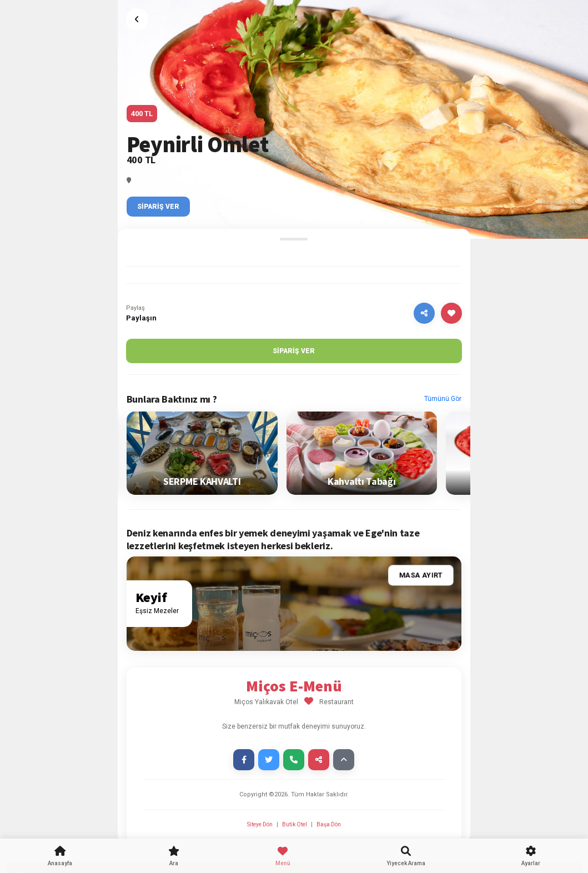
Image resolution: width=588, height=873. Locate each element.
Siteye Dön (260, 824)
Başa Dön (329, 824)
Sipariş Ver (158, 207)
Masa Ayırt (421, 576)
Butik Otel (295, 824)
